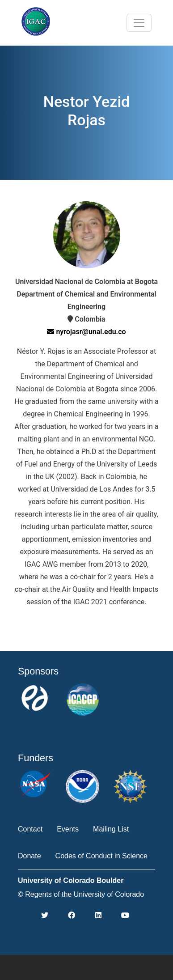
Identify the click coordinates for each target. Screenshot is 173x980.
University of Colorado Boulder (71, 880)
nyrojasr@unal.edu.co (86, 332)
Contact (30, 829)
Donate (30, 856)
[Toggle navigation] (139, 23)
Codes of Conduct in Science (101, 856)
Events (68, 829)
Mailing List (111, 829)
